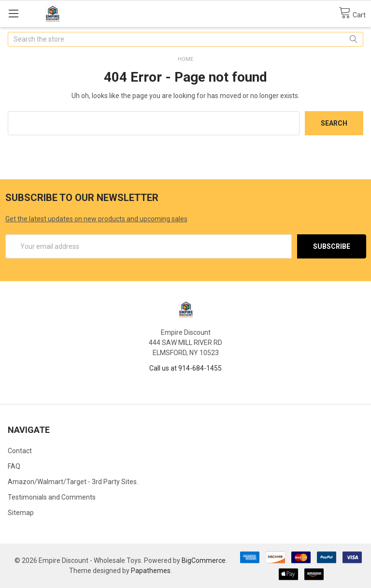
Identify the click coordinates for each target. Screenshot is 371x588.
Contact (20, 451)
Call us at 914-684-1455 (185, 368)
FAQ (14, 466)
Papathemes (151, 571)
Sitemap (21, 513)
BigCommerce (204, 560)
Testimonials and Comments (52, 497)
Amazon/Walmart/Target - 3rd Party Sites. (73, 482)
